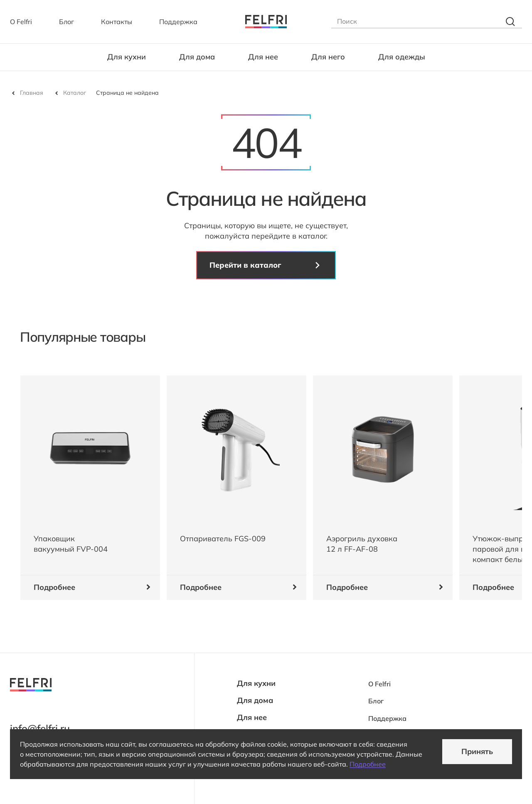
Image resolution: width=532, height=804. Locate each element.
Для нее (263, 57)
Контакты (117, 22)
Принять (477, 751)
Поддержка (178, 22)
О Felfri (21, 22)
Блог (66, 22)
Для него (328, 57)
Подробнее (368, 764)
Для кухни (127, 57)
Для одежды (402, 57)
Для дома (197, 57)
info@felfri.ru (40, 728)
